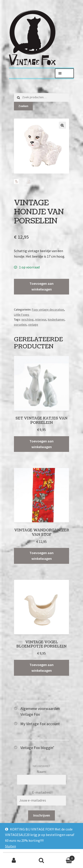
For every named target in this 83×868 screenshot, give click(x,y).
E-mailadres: (42, 792)
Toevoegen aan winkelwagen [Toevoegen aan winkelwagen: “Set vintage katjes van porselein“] (41, 444)
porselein (20, 325)
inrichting (28, 319)
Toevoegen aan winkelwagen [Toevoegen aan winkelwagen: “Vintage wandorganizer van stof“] (41, 556)
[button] (62, 125)
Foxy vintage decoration (48, 309)
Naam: (42, 772)
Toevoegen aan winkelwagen (41, 286)
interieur (41, 319)
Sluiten (11, 846)
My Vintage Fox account (40, 724)
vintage (33, 325)
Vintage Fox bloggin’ (37, 748)
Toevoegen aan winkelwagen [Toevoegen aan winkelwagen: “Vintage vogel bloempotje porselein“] (41, 668)
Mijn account (14, 860)
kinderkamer (56, 319)
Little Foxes (22, 315)
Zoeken (23, 106)
